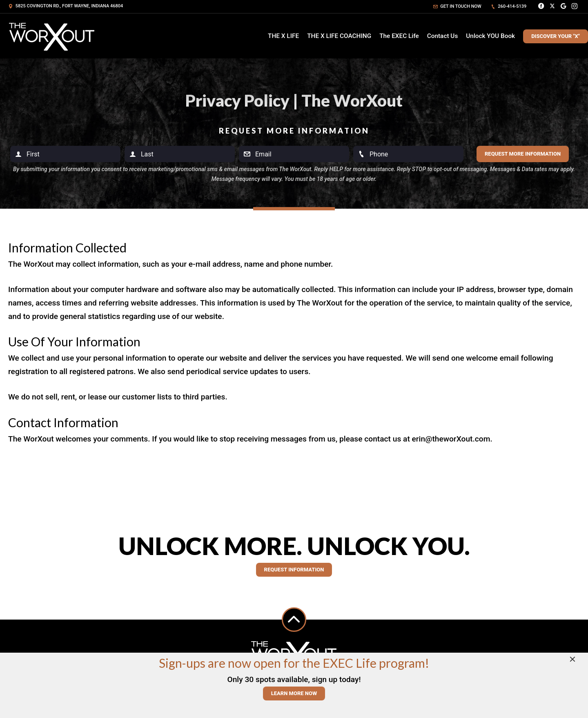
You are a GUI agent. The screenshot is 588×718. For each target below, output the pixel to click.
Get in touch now (457, 6)
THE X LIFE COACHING (339, 36)
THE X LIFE (283, 36)
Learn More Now (294, 693)
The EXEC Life (399, 36)
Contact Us (443, 36)
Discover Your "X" (556, 36)
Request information (294, 570)
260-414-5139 (509, 6)
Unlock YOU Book (490, 36)
